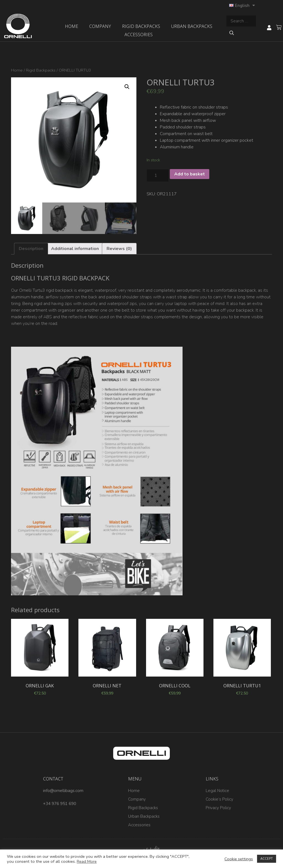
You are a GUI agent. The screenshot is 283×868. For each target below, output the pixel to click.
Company (100, 26)
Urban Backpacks (192, 26)
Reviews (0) (119, 249)
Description (31, 249)
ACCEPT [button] (267, 859)
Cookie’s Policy (219, 799)
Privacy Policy (218, 808)
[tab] (31, 249)
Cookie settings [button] (239, 859)
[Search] (232, 33)
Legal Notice (217, 791)
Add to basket (190, 174)
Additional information (75, 249)
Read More (87, 861)
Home (72, 26)
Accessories (139, 35)
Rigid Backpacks (141, 26)
